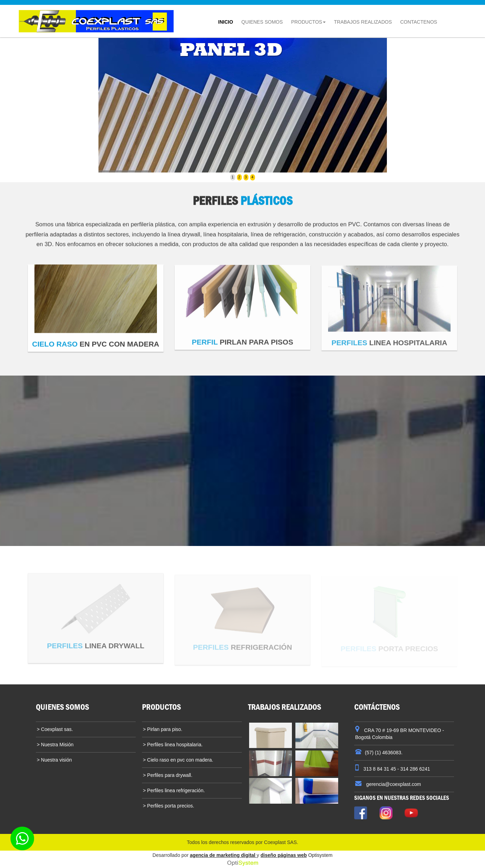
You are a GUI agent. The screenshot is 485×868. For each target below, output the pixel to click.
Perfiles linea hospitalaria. (174, 745)
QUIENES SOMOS (264, 20)
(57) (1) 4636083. (384, 753)
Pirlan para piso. (164, 729)
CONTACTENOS (419, 22)
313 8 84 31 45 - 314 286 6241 (396, 769)
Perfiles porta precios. (170, 806)
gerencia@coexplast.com (393, 784)
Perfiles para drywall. (169, 775)
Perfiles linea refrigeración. (175, 790)
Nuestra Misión (57, 745)
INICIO (227, 20)
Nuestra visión (56, 760)
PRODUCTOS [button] (308, 22)
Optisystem (320, 855)
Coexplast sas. (56, 729)
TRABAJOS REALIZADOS (363, 22)
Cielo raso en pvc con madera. (180, 760)
